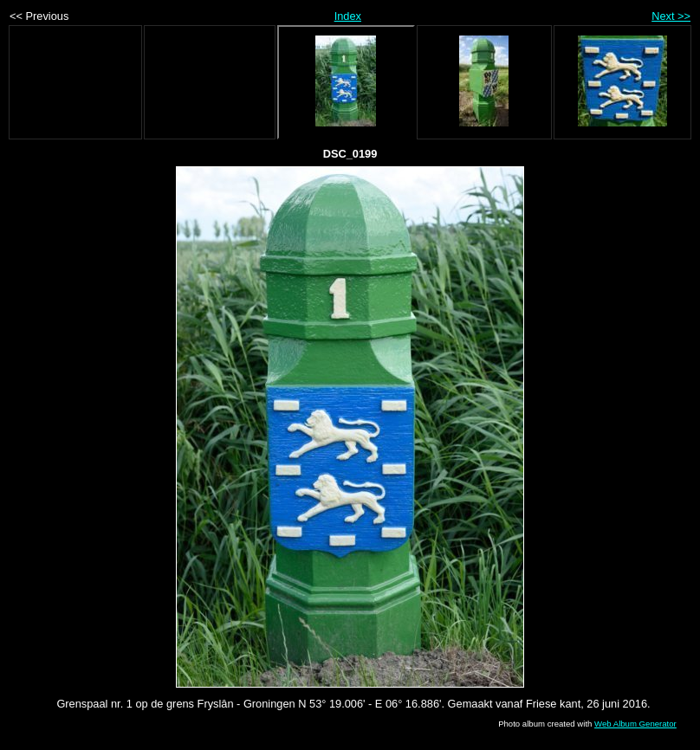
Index (348, 16)
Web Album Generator (635, 724)
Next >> (671, 16)
